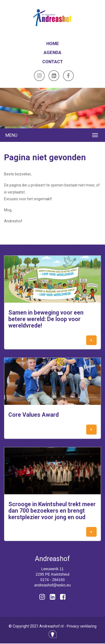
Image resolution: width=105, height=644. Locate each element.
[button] (91, 340)
